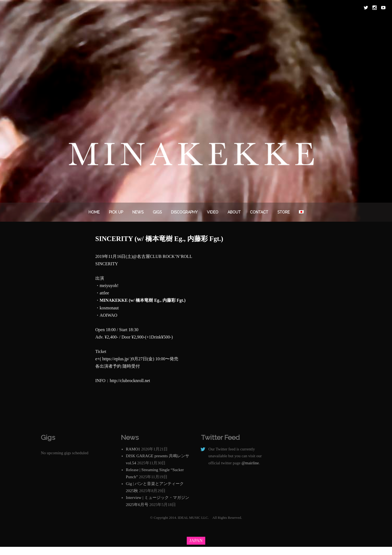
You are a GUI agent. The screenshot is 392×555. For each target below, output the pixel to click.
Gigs (157, 212)
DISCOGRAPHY (184, 212)
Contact (259, 212)
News (138, 212)
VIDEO (213, 212)
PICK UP (116, 212)
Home (94, 212)
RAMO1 (133, 449)
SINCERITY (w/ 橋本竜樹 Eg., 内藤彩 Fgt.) (159, 239)
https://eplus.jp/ (116, 359)
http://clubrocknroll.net (130, 381)
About (234, 212)
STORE (284, 212)
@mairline (250, 463)
